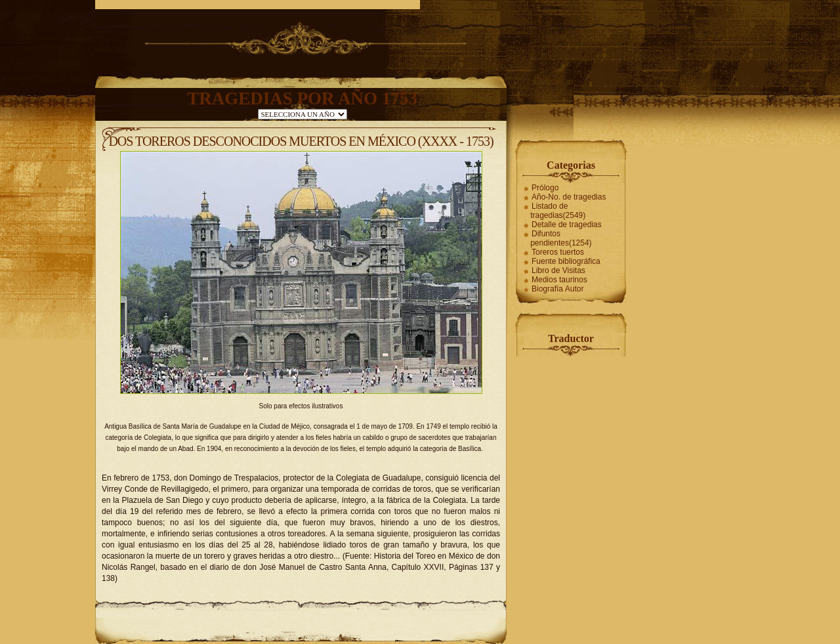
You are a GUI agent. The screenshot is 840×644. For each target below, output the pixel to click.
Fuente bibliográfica (566, 261)
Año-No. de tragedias (569, 197)
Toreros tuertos (558, 252)
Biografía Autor (557, 289)
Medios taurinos (559, 280)
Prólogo (545, 188)
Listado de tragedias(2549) (558, 211)
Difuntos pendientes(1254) (561, 238)
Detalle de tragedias (567, 225)
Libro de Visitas (558, 270)
